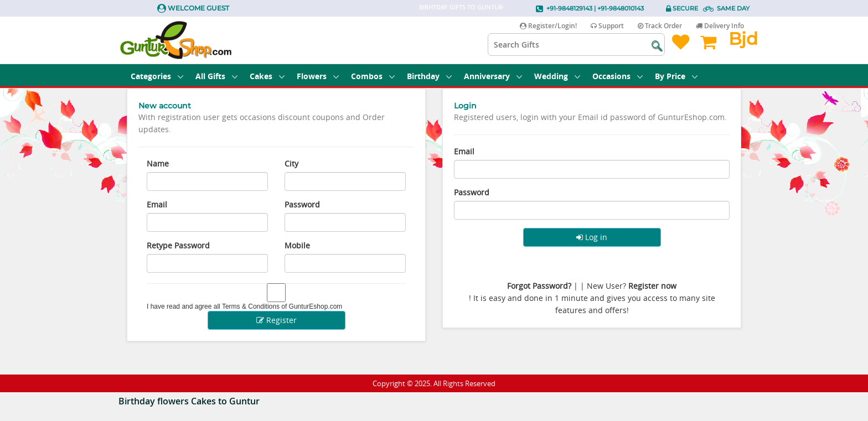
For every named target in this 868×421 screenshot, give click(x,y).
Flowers (318, 76)
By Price (676, 76)
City (291, 163)
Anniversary (493, 76)
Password (302, 204)
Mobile (297, 245)
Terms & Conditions (251, 306)
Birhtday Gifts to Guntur (461, 7)
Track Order (660, 26)
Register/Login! (548, 26)
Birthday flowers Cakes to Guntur (189, 401)
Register (277, 320)
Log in (592, 237)
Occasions (618, 76)
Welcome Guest (198, 8)
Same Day (733, 8)
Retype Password (178, 245)
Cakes (267, 76)
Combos (373, 76)
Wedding (557, 76)
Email (157, 204)
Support (607, 26)
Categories (157, 76)
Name (158, 163)
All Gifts (216, 76)
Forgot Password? (539, 286)
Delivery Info (720, 26)
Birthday (429, 76)
